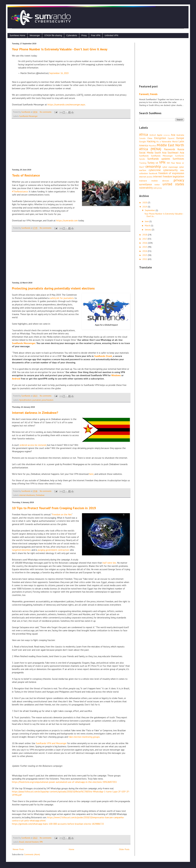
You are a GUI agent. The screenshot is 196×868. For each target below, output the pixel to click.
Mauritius (152, 146)
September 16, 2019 (59, 73)
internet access (146, 177)
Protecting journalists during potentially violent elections (53, 288)
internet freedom (32, 842)
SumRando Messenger (28, 116)
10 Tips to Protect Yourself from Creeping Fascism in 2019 (54, 508)
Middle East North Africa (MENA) (162, 147)
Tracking (143, 163)
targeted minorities (21, 550)
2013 (145, 255)
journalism (37, 400)
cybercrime (155, 170)
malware (143, 181)
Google (143, 142)
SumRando (144, 156)
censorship (153, 166)
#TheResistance (20, 191)
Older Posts (124, 849)
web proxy (158, 188)
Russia (181, 149)
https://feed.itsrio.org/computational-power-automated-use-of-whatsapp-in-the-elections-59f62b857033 (64, 782)
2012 (145, 259)
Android (16, 379)
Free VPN (96, 35)
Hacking (151, 141)
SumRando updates (159, 159)
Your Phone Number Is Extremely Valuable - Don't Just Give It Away (60, 49)
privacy (179, 180)
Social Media (146, 153)
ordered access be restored (33, 445)
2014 (145, 251)
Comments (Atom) (32, 854)
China (150, 138)
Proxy (84, 35)
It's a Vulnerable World (167, 142)
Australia (180, 135)
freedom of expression (171, 173)
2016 (145, 243)
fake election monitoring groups (84, 737)
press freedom (48, 400)
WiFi (168, 163)
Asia (173, 135)
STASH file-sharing (53, 35)
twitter (157, 185)
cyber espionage (170, 167)
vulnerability (146, 188)
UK (157, 163)
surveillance (146, 184)
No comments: (46, 112)
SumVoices (178, 159)
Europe (180, 138)
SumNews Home (17, 35)
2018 (145, 235)
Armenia (167, 135)
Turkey (151, 163)
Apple (160, 135)
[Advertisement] (71, 144)
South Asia (160, 153)
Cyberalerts (72, 35)
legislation (178, 176)
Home (72, 849)
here (91, 474)
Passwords (170, 149)
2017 (145, 239)
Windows (116, 375)
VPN (41, 842)
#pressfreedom (25, 400)
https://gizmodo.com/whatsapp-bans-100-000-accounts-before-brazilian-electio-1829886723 (58, 824)
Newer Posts (18, 849)
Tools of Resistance (26, 175)
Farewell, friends (148, 94)
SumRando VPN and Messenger (51, 743)
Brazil (22, 842)
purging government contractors (53, 550)
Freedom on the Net (62, 514)
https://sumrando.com (67, 220)
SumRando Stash (103, 356)
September (150, 210)
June (147, 221)
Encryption (160, 138)
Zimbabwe (40, 495)
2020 (145, 203)
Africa (144, 134)
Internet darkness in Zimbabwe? (35, 413)
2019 (145, 207)
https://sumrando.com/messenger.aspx (66, 104)
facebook (153, 173)
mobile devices (160, 181)
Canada (142, 138)
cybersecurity (170, 170)
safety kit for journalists (62, 298)
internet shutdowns (27, 495)
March (148, 226)
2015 (145, 247)
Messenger (35, 35)
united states (173, 184)
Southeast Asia (176, 153)
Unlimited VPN (111, 35)
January (148, 230)
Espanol (171, 138)
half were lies (109, 563)
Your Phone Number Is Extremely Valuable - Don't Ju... (164, 215)
